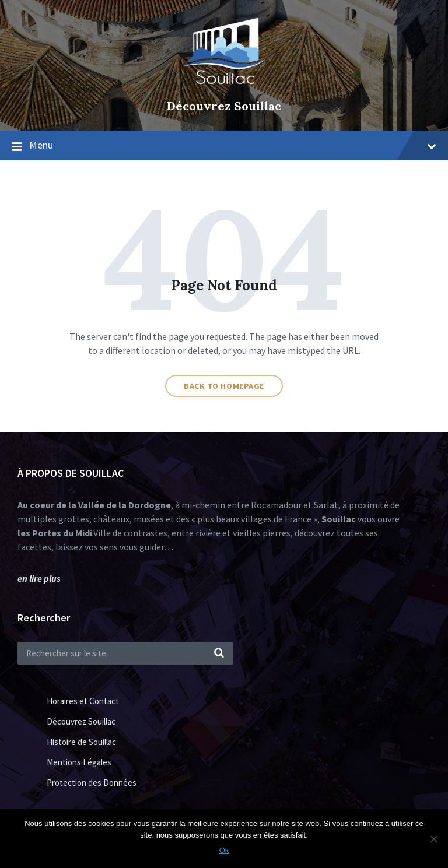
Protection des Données (92, 783)
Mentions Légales (79, 762)
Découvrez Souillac (224, 106)
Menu (233, 145)
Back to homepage (224, 386)
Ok (224, 850)
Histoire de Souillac (81, 742)
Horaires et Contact (83, 701)
